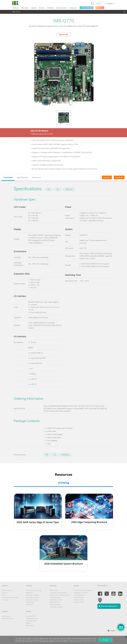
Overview (8, 177)
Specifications (22, 177)
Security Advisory (79, 595)
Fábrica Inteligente (55, 604)
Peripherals (30, 604)
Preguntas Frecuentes (81, 593)
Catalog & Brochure (32, 618)
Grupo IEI (5, 593)
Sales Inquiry (6, 616)
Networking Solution (56, 600)
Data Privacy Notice (76, 641)
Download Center (31, 621)
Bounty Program (79, 597)
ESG (3, 595)
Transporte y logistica (56, 607)
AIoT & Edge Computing (33, 590)
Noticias (28, 623)
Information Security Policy (10, 597)
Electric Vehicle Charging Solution (60, 595)
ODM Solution (54, 590)
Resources (37, 177)
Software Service (79, 600)
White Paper (30, 626)
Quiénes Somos (7, 590)
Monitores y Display (32, 600)
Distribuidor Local (8, 618)
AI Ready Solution (55, 597)
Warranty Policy (79, 602)
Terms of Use (91, 641)
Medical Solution (55, 602)
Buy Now (107, 177)
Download (119, 177)
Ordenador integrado (33, 595)
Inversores (5, 600)
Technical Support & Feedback (83, 590)
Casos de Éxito (30, 616)
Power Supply (30, 602)
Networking (30, 593)
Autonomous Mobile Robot (58, 593)
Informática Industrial (33, 597)
